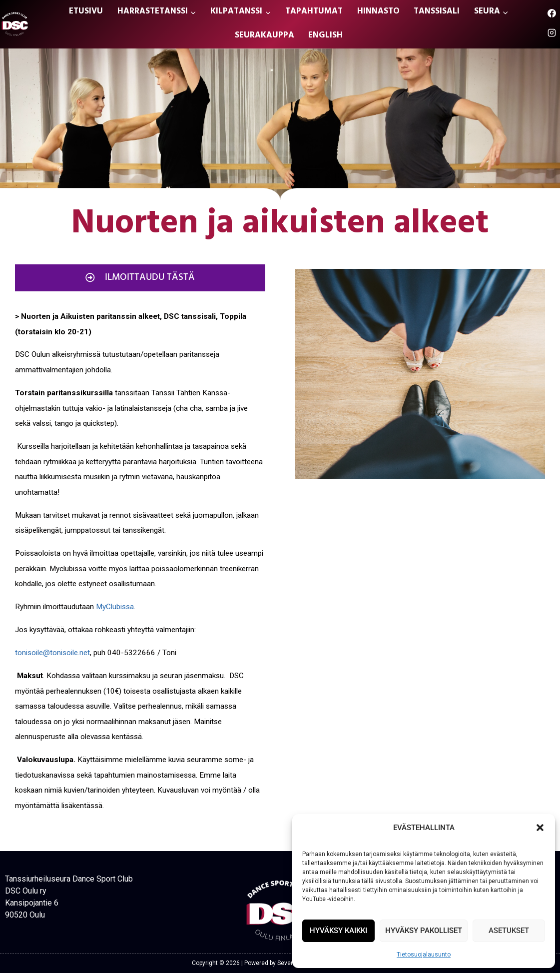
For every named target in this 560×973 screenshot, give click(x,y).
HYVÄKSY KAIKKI (338, 931)
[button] (540, 828)
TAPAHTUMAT (314, 12)
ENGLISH (325, 36)
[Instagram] (552, 33)
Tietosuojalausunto (424, 955)
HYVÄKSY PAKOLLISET (424, 931)
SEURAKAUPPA (265, 36)
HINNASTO (378, 12)
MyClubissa (115, 607)
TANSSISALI (437, 12)
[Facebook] (552, 13)
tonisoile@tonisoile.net (52, 653)
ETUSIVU (86, 12)
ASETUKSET (509, 931)
